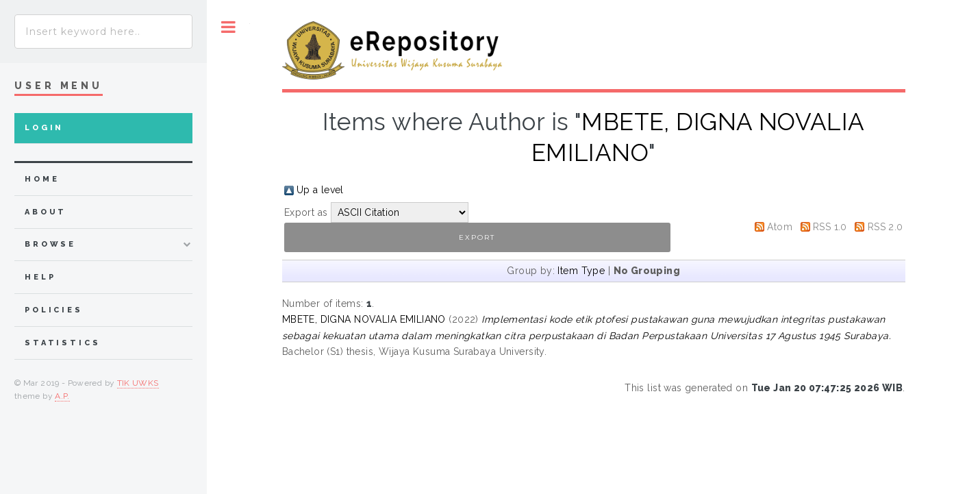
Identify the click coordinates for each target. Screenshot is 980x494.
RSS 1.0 (830, 227)
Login (44, 128)
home (42, 179)
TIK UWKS (138, 383)
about (46, 212)
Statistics (63, 343)
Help (40, 277)
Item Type (581, 271)
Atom (780, 227)
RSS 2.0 (885, 227)
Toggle (228, 27)
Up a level (320, 190)
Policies (54, 310)
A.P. (62, 396)
